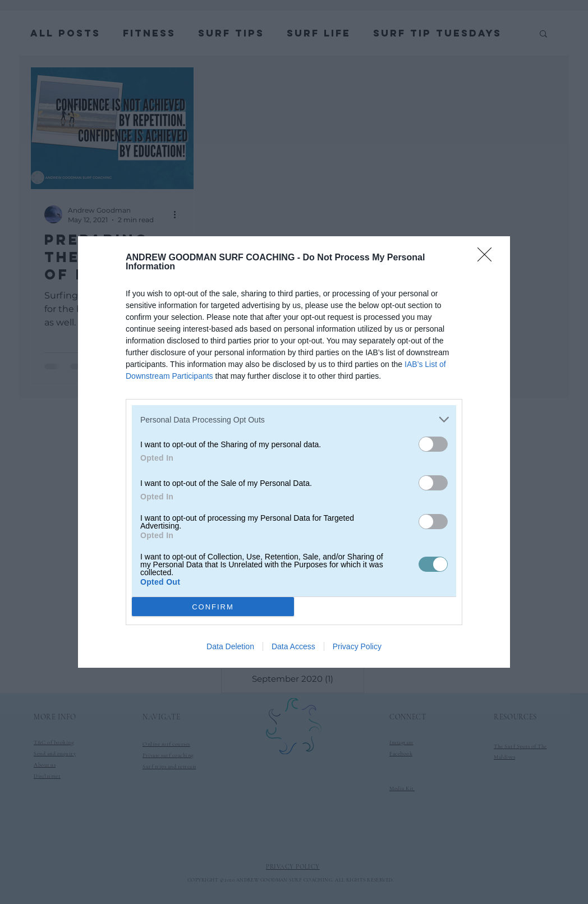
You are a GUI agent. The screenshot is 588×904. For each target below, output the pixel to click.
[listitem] (294, 419)
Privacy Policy (357, 646)
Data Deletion (230, 646)
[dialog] (294, 452)
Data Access (293, 646)
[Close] (488, 258)
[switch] (433, 444)
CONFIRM (213, 606)
